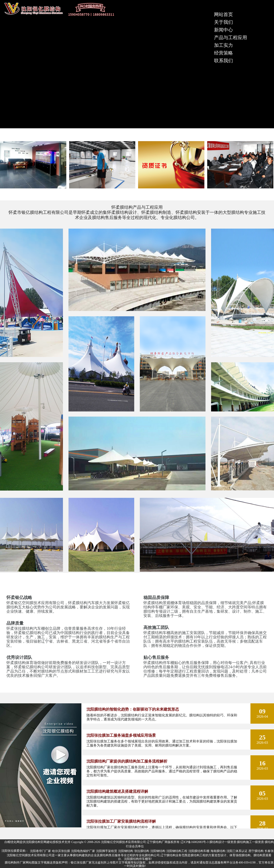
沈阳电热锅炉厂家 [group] (83, 851)
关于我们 (223, 22)
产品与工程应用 (231, 38)
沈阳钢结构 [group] (126, 851)
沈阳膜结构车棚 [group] (199, 851)
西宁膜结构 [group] (256, 851)
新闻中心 (223, 30)
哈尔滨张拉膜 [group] (61, 851)
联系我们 (223, 61)
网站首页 (223, 14)
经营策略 (223, 53)
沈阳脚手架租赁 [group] (107, 851)
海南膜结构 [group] (218, 851)
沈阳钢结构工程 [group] (177, 851)
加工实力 (223, 45)
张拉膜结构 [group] (142, 851)
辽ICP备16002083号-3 (194, 842)
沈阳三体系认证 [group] (237, 851)
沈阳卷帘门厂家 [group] (40, 851)
